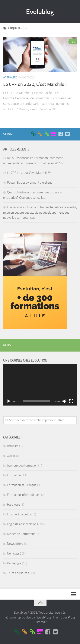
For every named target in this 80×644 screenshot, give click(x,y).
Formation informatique (23, 495)
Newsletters (15, 544)
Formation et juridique (22, 485)
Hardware (14, 505)
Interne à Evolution (20, 514)
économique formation (22, 465)
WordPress (44, 617)
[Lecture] (9, 401)
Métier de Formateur (21, 534)
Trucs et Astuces (18, 573)
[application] (40, 385)
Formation (14, 475)
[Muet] (64, 401)
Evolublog (40, 12)
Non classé (14, 553)
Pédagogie (14, 563)
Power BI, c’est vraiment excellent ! (30, 183)
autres (11, 456)
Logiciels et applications (23, 524)
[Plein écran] (71, 401)
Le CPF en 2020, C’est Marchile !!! (36, 84)
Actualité (10, 77)
